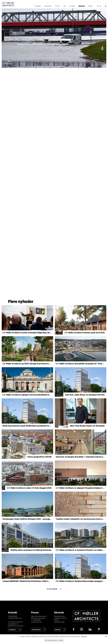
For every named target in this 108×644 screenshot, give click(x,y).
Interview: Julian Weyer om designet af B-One (85, 395)
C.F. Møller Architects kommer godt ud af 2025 (85, 333)
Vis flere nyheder (52, 589)
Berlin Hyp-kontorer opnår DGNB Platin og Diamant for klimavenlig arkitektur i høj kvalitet (41, 426)
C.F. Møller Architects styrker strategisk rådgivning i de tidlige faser (31, 333)
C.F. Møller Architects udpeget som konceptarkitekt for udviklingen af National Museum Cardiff (43, 395)
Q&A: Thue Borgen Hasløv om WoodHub (87, 426)
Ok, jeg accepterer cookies (54, 640)
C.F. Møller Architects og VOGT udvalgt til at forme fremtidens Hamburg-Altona (37, 364)
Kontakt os (13, 630)
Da (99, 6)
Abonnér (58, 630)
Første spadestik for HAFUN (39, 457)
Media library (37, 630)
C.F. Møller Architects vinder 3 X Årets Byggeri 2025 (29, 488)
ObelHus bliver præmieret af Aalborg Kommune (31, 550)
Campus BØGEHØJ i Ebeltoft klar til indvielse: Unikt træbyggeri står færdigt (35, 581)
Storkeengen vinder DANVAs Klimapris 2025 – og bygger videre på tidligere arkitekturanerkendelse (45, 519)
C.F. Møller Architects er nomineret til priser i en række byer (81, 550)
